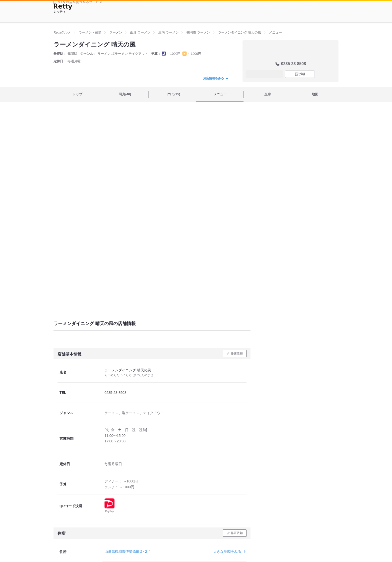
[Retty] (63, 7)
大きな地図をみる (229, 551)
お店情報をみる (215, 78)
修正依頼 (237, 354)
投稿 (302, 74)
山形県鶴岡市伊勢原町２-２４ (128, 551)
